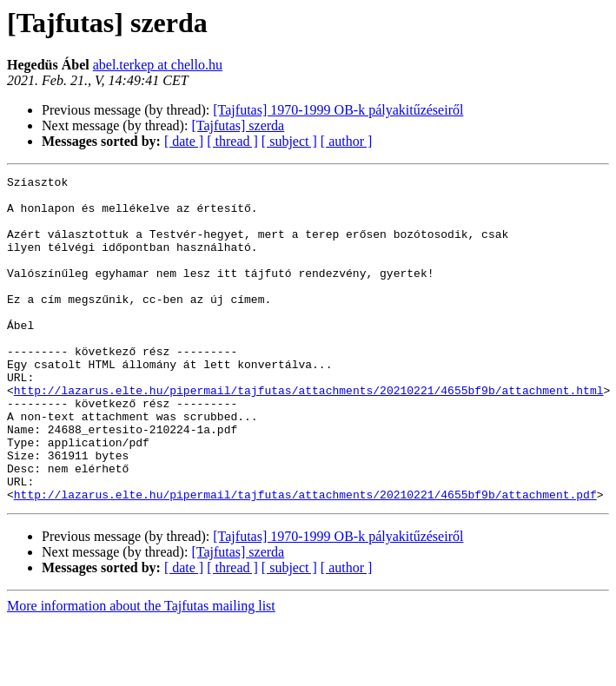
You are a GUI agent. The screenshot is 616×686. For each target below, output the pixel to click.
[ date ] (184, 141)
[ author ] (347, 141)
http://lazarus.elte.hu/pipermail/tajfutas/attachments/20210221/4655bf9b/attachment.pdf (305, 559)
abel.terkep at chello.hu (158, 65)
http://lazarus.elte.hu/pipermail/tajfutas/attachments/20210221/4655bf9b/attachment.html (309, 434)
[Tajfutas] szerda (238, 125)
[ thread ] (232, 141)
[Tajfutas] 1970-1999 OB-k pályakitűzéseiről (338, 110)
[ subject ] (289, 141)
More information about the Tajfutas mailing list (141, 671)
